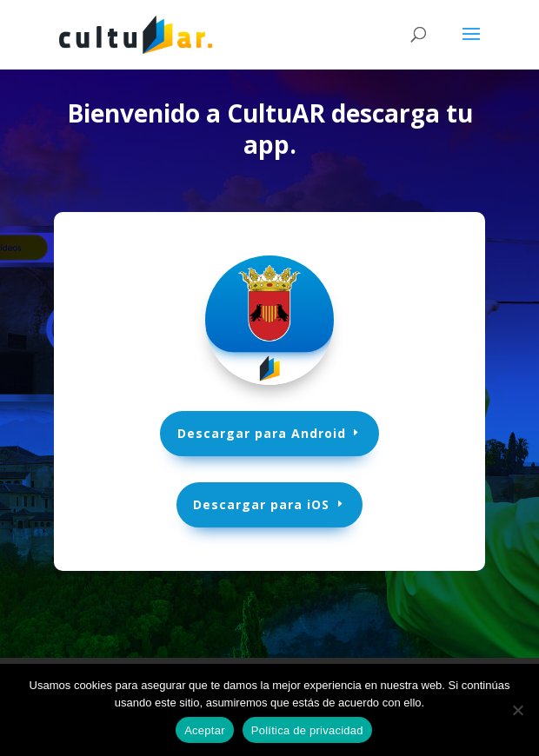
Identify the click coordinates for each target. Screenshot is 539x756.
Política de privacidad (307, 730)
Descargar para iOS (262, 504)
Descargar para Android (262, 433)
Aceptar (205, 730)
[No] (517, 710)
